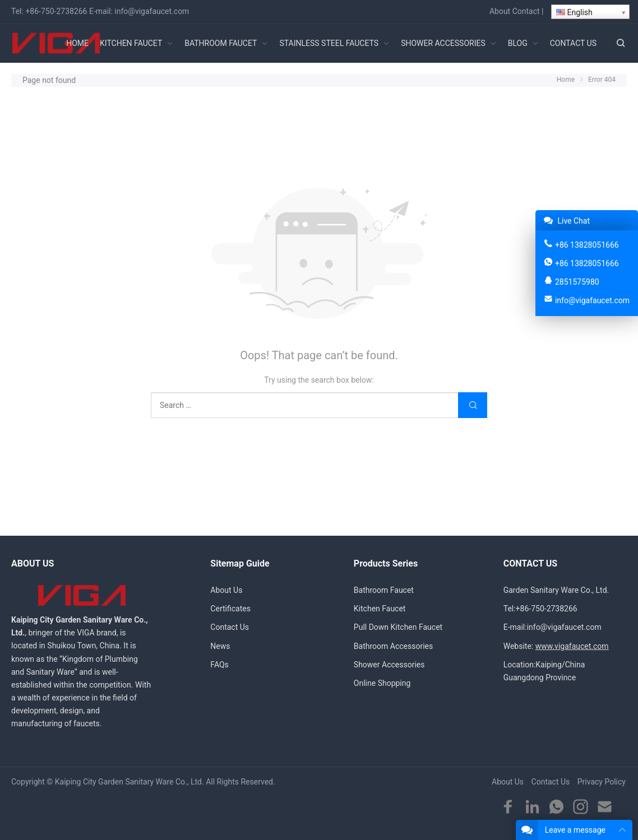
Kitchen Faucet (380, 609)
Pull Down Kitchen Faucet (398, 627)
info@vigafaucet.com (152, 11)
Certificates (230, 609)
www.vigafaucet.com (572, 646)
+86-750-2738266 (56, 11)
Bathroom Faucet (384, 590)
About (500, 11)
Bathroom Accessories (393, 646)
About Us (226, 590)
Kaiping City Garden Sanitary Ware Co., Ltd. (130, 782)
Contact (526, 11)
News (220, 646)
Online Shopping (382, 683)
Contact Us (230, 627)
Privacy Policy (602, 782)
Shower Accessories (389, 665)
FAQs (219, 665)
